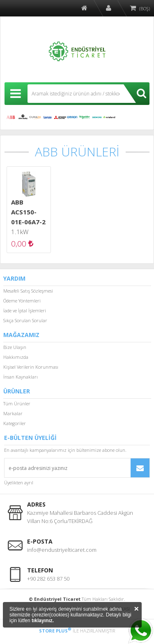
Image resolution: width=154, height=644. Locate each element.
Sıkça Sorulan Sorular (25, 320)
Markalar (13, 413)
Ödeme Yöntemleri (22, 301)
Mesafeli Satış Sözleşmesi (28, 291)
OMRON (72, 117)
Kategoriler (15, 423)
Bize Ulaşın (15, 347)
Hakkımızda (16, 357)
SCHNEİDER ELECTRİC (85, 117)
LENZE (48, 117)
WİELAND (109, 117)
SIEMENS (97, 117)
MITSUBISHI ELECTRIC (60, 117)
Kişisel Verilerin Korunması (31, 367)
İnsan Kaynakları (21, 377)
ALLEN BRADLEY (23, 117)
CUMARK (35, 117)
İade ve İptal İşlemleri (25, 310)
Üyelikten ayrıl (19, 482)
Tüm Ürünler (17, 403)
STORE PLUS (55, 631)
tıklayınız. (43, 621)
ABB (11, 117)
